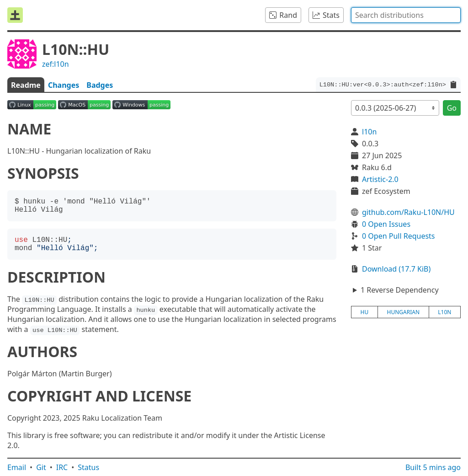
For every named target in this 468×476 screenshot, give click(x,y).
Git (41, 467)
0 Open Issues (386, 224)
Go (452, 108)
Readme (26, 85)
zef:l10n (56, 64)
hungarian (404, 312)
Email (17, 467)
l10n (369, 132)
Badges (100, 85)
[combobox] (406, 15)
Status (88, 467)
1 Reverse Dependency (400, 290)
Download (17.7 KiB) (396, 269)
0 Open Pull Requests (399, 236)
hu (365, 312)
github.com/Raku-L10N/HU (408, 212)
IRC (62, 467)
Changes (64, 85)
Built (433, 467)
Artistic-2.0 (380, 179)
